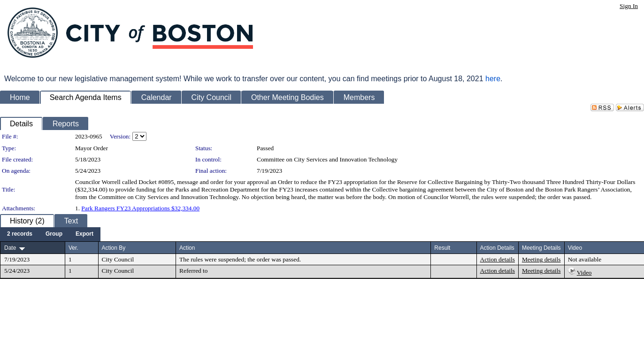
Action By (114, 248)
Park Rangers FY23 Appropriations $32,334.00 (140, 208)
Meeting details (541, 259)
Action (187, 248)
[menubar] (50, 234)
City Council (118, 259)
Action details (498, 259)
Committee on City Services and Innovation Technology (327, 159)
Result (442, 248)
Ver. (73, 248)
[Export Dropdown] (84, 234)
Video (584, 273)
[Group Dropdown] (54, 234)
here (493, 79)
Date (10, 248)
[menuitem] (20, 234)
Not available (585, 259)
